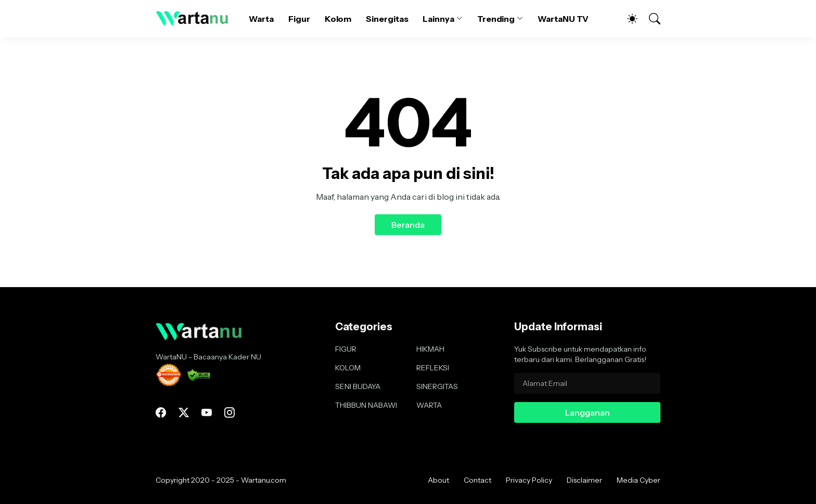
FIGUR (346, 349)
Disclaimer (584, 480)
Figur (299, 19)
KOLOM (348, 368)
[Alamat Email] (587, 383)
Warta (261, 19)
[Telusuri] (650, 19)
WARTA (429, 405)
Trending (496, 19)
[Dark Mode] (627, 19)
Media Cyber (639, 480)
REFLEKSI (433, 368)
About (438, 480)
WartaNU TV (563, 19)
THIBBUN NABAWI (366, 405)
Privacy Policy (529, 480)
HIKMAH (430, 349)
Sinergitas (387, 19)
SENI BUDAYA (358, 386)
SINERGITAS (437, 386)
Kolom (338, 19)
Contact (477, 480)
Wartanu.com (264, 480)
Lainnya (438, 19)
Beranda (408, 225)
